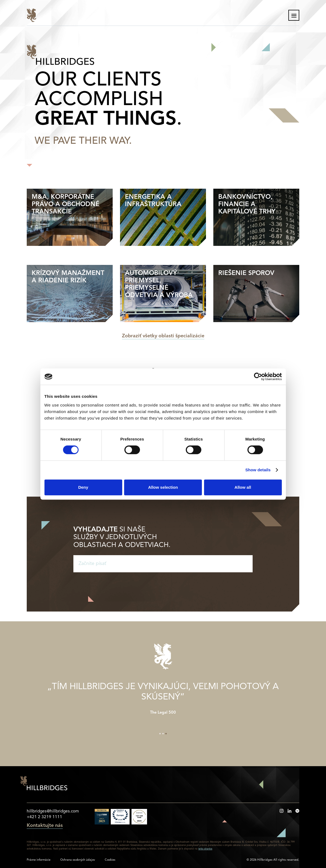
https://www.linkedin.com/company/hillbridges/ (289, 811)
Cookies (110, 860)
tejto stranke (205, 849)
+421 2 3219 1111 (44, 817)
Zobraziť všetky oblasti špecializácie (163, 336)
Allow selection (163, 487)
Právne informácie (39, 860)
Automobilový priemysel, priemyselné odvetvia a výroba (159, 284)
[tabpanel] (163, 696)
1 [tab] (160, 734)
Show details (258, 470)
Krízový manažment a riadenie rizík (68, 277)
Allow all (243, 487)
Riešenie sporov (246, 273)
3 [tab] (166, 734)
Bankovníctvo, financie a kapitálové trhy (247, 204)
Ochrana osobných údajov (78, 860)
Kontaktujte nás (45, 826)
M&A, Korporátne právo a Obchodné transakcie (65, 204)
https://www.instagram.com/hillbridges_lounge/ (282, 811)
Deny (83, 487)
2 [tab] (163, 734)
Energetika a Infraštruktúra (153, 201)
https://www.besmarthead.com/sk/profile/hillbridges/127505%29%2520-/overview (297, 811)
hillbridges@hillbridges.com (53, 812)
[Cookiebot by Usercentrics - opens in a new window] (258, 377)
